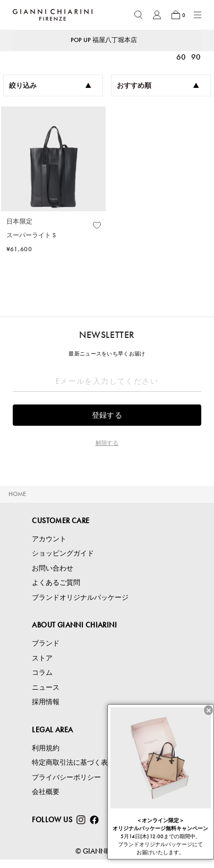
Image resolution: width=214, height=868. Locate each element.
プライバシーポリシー (66, 777)
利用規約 (46, 748)
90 (196, 57)
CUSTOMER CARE (61, 520)
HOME (17, 494)
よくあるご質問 (56, 582)
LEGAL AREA (52, 730)
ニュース (46, 687)
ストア (42, 658)
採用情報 (46, 702)
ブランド (46, 643)
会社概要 (46, 792)
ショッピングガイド (63, 553)
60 (181, 57)
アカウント (49, 539)
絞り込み (50, 85)
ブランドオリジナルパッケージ (80, 597)
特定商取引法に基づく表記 (73, 762)
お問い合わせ (53, 568)
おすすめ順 (158, 85)
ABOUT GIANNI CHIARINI (74, 625)
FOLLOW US (52, 820)
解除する (107, 443)
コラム (42, 672)
